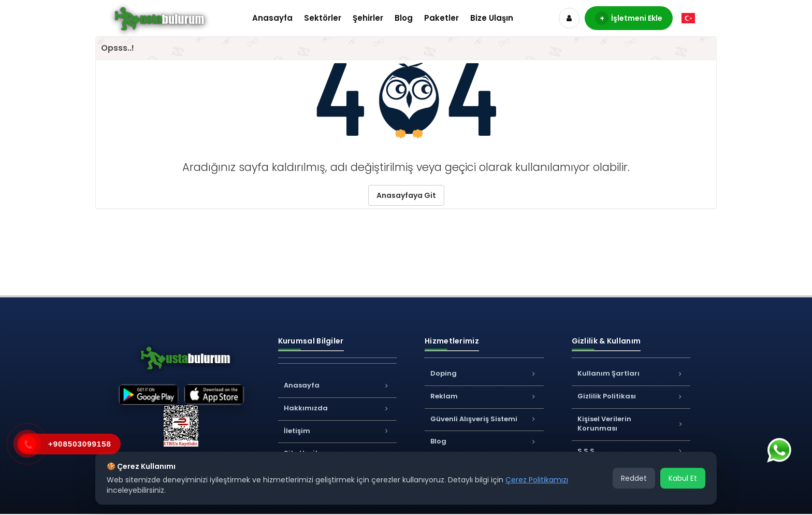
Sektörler (323, 18)
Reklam (484, 396)
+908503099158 (80, 444)
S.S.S (631, 451)
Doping (484, 373)
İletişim (338, 431)
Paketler (441, 18)
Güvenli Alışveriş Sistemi (484, 419)
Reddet (634, 478)
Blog (404, 18)
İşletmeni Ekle (629, 18)
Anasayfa (272, 18)
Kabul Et (683, 478)
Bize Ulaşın (492, 18)
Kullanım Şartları (631, 373)
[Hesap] (569, 18)
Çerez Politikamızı (537, 480)
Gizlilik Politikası (631, 396)
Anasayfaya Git (406, 195)
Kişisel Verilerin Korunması (631, 424)
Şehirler (368, 18)
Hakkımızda (338, 408)
